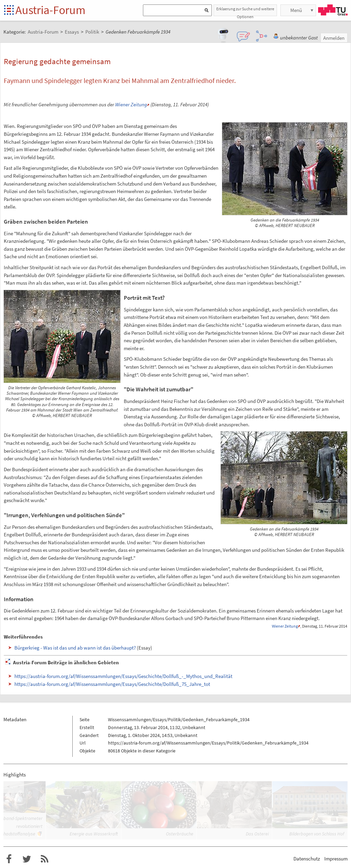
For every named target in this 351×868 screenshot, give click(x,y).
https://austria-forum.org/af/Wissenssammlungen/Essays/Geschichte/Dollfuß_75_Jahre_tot (112, 684)
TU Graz (333, 10)
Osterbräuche (180, 834)
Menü (296, 10)
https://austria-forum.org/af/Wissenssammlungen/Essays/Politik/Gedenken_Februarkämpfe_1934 (208, 743)
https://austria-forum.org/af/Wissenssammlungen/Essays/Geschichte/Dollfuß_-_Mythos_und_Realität (123, 676)
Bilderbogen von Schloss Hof (317, 834)
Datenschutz (307, 859)
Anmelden (334, 38)
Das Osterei (257, 834)
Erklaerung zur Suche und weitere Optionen (245, 11)
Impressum (336, 859)
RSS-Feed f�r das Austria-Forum (45, 859)
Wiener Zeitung (131, 104)
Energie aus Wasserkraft (94, 834)
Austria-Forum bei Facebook (9, 859)
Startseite (9, 10)
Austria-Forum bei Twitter (27, 859)
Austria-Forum (50, 10)
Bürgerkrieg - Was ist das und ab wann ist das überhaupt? (75, 648)
